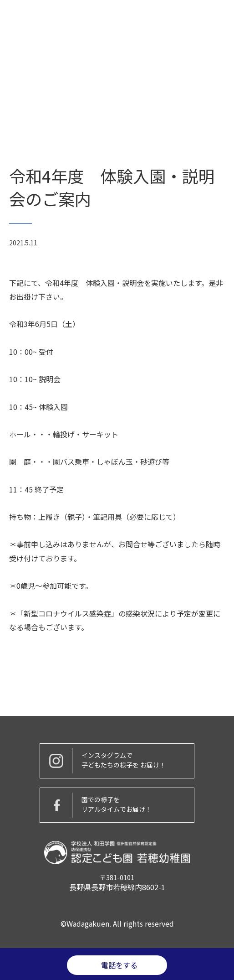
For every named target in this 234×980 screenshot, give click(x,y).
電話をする (119, 965)
